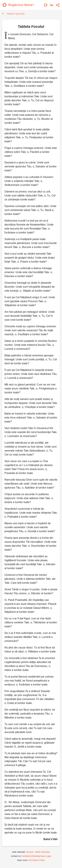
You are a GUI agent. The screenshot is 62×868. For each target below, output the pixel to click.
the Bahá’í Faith (37, 860)
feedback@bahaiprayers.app (36, 856)
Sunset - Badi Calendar (38, 852)
